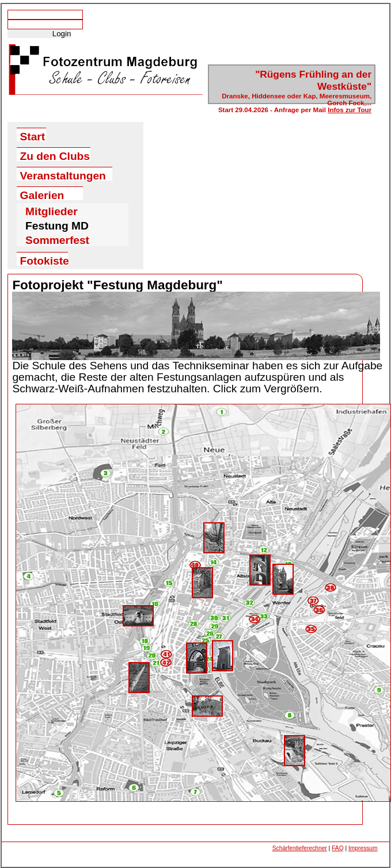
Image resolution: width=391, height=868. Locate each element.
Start (33, 136)
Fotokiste (44, 260)
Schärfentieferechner (300, 848)
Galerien (42, 195)
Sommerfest (57, 238)
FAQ (337, 848)
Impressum (363, 848)
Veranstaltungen (63, 175)
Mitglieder (52, 209)
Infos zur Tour (350, 110)
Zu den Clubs (55, 156)
